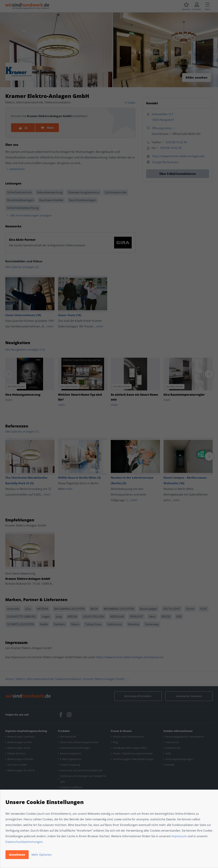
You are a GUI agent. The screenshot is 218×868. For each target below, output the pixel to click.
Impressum (179, 836)
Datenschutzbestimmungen (24, 842)
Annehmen (17, 855)
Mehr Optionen (42, 855)
